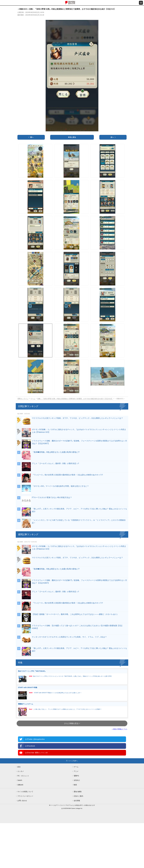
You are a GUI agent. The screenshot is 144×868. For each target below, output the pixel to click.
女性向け (77, 780)
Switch (20, 780)
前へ (32, 137)
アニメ (76, 771)
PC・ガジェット (23, 776)
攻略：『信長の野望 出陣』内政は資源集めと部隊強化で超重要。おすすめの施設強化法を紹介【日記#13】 (75, 399)
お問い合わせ (22, 801)
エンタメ (21, 771)
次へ (112, 137)
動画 (75, 785)
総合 (19, 767)
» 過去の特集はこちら (120, 729)
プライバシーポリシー (25, 796)
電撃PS (76, 776)
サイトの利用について (25, 792)
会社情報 (77, 801)
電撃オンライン (23, 399)
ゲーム (33, 399)
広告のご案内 (78, 796)
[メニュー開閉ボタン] (141, 3)
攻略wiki (20, 785)
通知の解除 (78, 792)
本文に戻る (72, 137)
